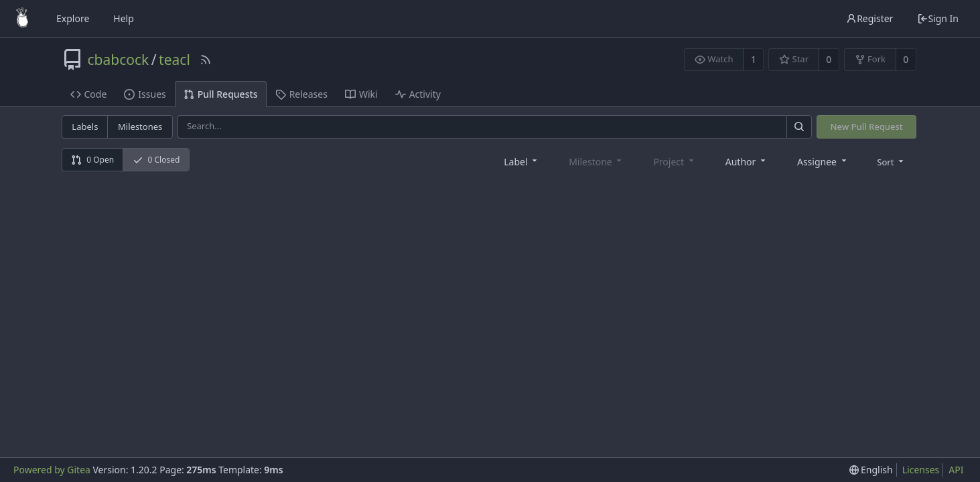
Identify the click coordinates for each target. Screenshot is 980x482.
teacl (174, 60)
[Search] (799, 127)
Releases (301, 94)
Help (124, 18)
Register (869, 18)
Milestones (140, 127)
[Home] (22, 19)
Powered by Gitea (52, 470)
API (956, 470)
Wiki (361, 94)
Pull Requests (221, 94)
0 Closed (156, 160)
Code (89, 94)
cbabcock (119, 60)
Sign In (938, 18)
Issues (145, 94)
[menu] (891, 161)
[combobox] (521, 161)
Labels (85, 127)
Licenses (921, 470)
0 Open (92, 160)
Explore (73, 18)
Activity (418, 94)
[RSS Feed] (206, 60)
